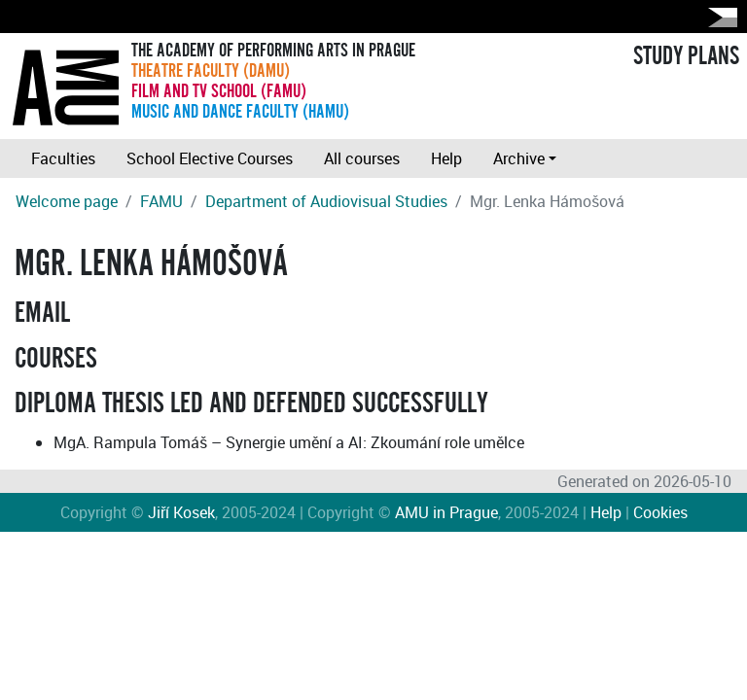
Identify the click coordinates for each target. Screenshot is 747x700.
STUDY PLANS (686, 56)
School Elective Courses (210, 158)
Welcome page (67, 201)
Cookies (660, 512)
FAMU (161, 201)
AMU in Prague (446, 512)
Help (446, 158)
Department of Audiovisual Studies (326, 201)
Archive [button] (519, 158)
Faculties (63, 158)
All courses (362, 158)
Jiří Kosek (181, 512)
